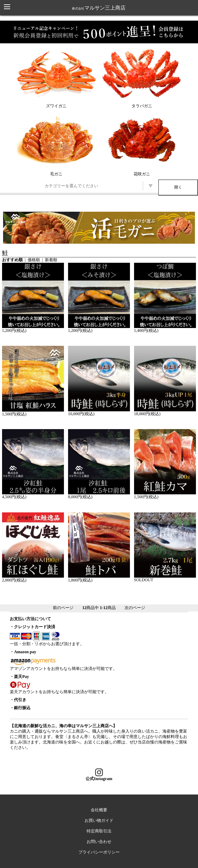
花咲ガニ (142, 145)
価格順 (34, 260)
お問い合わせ (99, 842)
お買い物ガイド (99, 820)
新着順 (51, 260)
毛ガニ (56, 145)
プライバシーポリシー (99, 852)
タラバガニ (142, 77)
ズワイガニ (56, 77)
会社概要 (99, 810)
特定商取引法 (99, 831)
